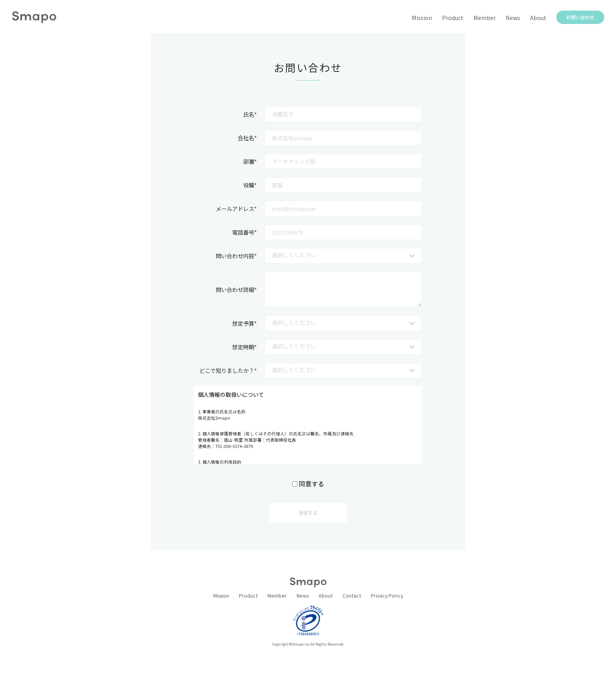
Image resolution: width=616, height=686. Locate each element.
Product (453, 18)
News (513, 18)
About (538, 18)
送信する (308, 513)
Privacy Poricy (387, 596)
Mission (422, 18)
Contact (352, 596)
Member (485, 18)
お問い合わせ (580, 17)
